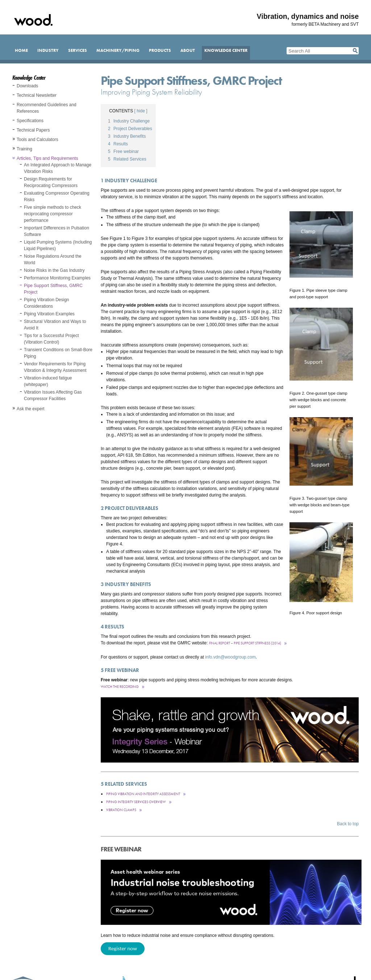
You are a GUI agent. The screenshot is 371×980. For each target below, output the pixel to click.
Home (21, 50)
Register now (123, 948)
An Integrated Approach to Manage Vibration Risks (58, 168)
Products (160, 50)
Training (24, 149)
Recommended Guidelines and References (47, 108)
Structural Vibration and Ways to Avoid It (55, 325)
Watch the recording (120, 687)
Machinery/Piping (118, 50)
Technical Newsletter (37, 95)
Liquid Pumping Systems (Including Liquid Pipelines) (58, 245)
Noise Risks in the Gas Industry (54, 270)
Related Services (127, 159)
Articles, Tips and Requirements (47, 158)
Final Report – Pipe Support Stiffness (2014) (245, 643)
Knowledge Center (226, 50)
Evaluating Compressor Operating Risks (57, 196)
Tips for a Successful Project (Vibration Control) (51, 339)
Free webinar (123, 151)
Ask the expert (31, 409)
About (188, 50)
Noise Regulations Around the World (53, 259)
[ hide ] (141, 111)
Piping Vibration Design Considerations (47, 303)
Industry (48, 50)
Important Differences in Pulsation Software (57, 231)
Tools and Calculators (37, 140)
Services (78, 50)
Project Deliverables (130, 129)
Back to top (348, 824)
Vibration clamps (121, 810)
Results (118, 144)
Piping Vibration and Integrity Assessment (143, 794)
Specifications (30, 121)
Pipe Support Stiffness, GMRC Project (53, 289)
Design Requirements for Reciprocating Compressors (51, 182)
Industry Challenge (129, 121)
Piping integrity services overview (136, 802)
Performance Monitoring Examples (57, 278)
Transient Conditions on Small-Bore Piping (58, 353)
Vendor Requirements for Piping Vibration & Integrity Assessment (55, 367)
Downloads (27, 86)
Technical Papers (33, 130)
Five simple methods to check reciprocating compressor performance (53, 214)
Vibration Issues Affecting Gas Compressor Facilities (53, 395)
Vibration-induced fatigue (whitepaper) (48, 381)
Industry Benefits (127, 136)
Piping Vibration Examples (49, 314)
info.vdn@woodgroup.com (230, 657)
